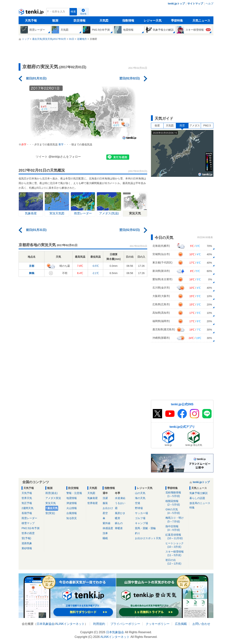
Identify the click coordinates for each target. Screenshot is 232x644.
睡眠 (105, 538)
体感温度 (108, 528)
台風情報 (72, 513)
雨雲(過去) (51, 493)
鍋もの (119, 523)
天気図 (104, 21)
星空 (105, 513)
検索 (73, 12)
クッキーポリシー (158, 624)
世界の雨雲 (28, 533)
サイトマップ (195, 4)
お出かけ (108, 508)
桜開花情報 (176, 503)
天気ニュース (201, 21)
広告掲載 (181, 624)
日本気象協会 (46, 624)
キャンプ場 (141, 523)
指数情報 (128, 21)
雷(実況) (50, 513)
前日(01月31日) (36, 78)
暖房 (117, 518)
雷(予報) (26, 538)
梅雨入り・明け (176, 520)
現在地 (83, 14)
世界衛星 (93, 503)
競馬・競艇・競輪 (145, 528)
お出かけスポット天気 (148, 538)
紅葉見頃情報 (176, 537)
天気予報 (31, 21)
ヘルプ (210, 4)
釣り (138, 533)
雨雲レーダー (29, 518)
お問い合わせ (201, 624)
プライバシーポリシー (125, 624)
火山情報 (72, 508)
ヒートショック (176, 545)
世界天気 (27, 498)
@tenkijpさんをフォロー (65, 157)
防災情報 (80, 21)
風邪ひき (120, 513)
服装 (105, 503)
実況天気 (51, 503)
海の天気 (140, 498)
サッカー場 (141, 513)
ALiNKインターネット (70, 624)
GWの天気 (176, 511)
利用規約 (99, 624)
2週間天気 (28, 508)
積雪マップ (28, 523)
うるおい (120, 503)
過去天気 (52, 508)
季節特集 (177, 21)
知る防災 (72, 518)
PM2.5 (207, 125)
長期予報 (27, 513)
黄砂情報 (27, 548)
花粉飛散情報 (176, 494)
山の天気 (140, 493)
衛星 (157, 125)
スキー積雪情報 (176, 554)
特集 (192, 508)
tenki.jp (32, 13)
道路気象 (27, 543)
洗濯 (105, 498)
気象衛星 (93, 498)
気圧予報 (27, 503)
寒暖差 (119, 528)
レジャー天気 (153, 21)
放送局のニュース (200, 503)
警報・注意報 (74, 493)
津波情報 (72, 503)
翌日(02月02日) (130, 78)
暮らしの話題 (197, 498)
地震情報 (72, 498)
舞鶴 (32, 273)
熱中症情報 (176, 528)
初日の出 (176, 562)
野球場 (139, 508)
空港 (138, 503)
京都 (32, 266)
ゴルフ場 (140, 518)
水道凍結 (120, 498)
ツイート (42, 157)
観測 (55, 21)
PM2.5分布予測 (30, 528)
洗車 (105, 533)
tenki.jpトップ (176, 4)
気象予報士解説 (199, 493)
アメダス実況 (53, 498)
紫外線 (107, 523)
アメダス (195, 125)
